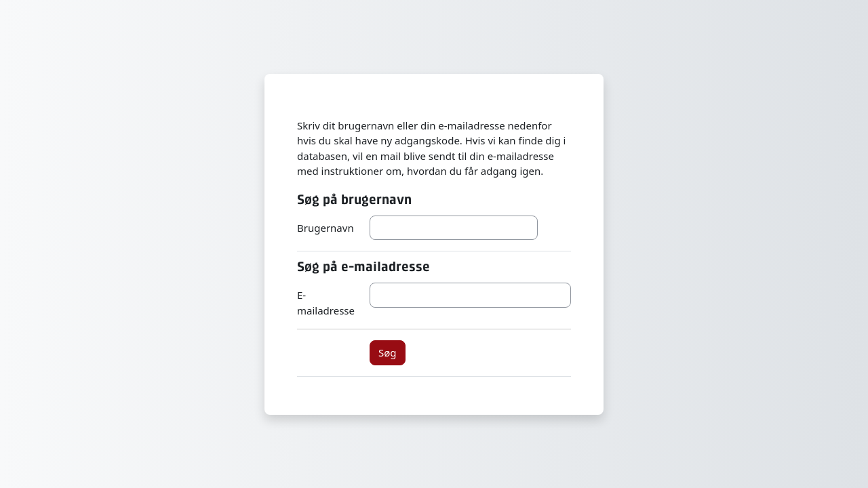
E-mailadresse (326, 303)
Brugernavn (325, 228)
